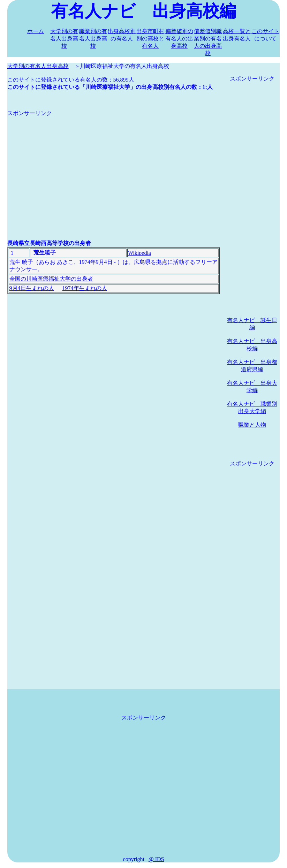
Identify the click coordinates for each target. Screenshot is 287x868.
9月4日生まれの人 (32, 288)
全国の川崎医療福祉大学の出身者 (51, 279)
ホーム (36, 31)
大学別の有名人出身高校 (64, 39)
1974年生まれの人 (85, 288)
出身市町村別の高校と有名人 (150, 39)
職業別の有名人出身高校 (93, 39)
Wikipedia (139, 253)
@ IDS (156, 859)
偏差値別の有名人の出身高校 (179, 39)
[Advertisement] (114, 166)
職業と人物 (252, 425)
